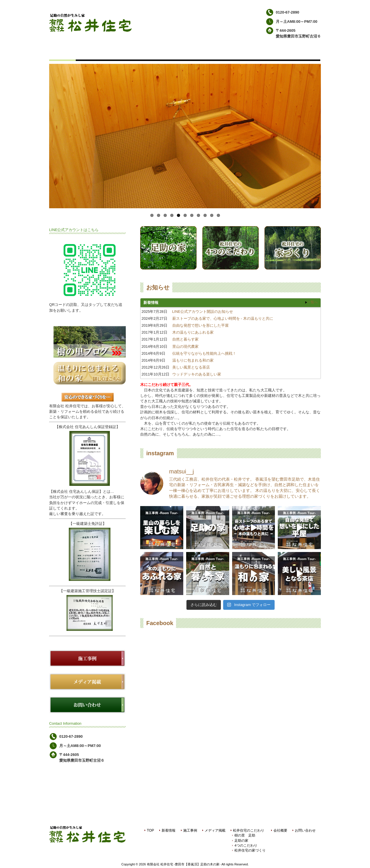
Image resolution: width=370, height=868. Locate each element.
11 (218, 215)
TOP (150, 830)
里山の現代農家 (185, 346)
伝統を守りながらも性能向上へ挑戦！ (204, 353)
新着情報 (169, 830)
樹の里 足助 (245, 835)
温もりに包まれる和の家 (193, 360)
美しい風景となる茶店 (191, 367)
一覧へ (312, 302)
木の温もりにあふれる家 (193, 332)
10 (212, 215)
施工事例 (190, 830)
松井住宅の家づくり (250, 850)
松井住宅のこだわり (249, 830)
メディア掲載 (215, 830)
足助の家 (241, 841)
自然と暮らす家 (185, 339)
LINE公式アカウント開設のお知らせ (203, 312)
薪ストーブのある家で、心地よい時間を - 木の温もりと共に (223, 318)
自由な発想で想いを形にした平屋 (200, 325)
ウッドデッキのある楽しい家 (197, 374)
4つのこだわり (246, 845)
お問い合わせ (305, 830)
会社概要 (280, 830)
